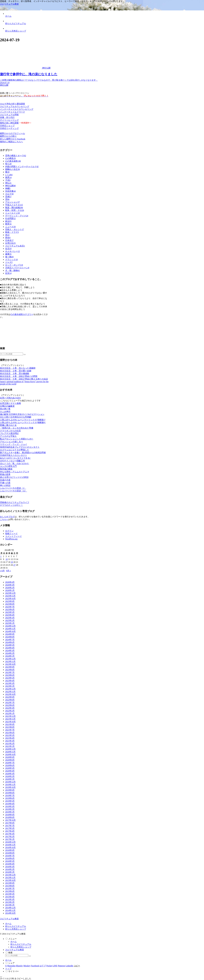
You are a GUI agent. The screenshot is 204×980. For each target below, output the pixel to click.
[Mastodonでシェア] (11, 966)
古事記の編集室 (7, 406)
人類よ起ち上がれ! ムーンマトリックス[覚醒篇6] (23, 422)
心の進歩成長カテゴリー (22, 314)
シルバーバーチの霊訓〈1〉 (13, 488)
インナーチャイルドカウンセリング (17, 109)
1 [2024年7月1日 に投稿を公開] (1, 556)
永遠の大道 (5, 480)
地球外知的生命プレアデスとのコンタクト (20, 447)
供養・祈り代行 (7, 117)
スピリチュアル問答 (9, 115)
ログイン (9, 531)
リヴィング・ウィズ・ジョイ (14, 444)
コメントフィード (14, 536)
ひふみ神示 (5, 412)
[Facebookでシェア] (35, 966)
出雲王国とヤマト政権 (10, 403)
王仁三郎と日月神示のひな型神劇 (16, 417)
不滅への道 (5, 483)
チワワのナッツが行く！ (11, 505)
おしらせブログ (7, 517)
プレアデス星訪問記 (9, 433)
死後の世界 (5, 474)
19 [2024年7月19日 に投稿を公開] (12, 562)
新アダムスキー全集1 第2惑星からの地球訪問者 (23, 453)
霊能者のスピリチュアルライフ (15, 502)
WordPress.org (11, 539)
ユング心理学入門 (8, 466)
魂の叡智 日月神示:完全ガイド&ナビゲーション (22, 414)
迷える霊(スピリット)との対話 (14, 477)
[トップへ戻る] (1, 977)
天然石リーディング (9, 128)
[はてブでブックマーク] (43, 966)
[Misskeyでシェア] (27, 966)
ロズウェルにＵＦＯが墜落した (15, 450)
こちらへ (4, 519)
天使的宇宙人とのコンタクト (14, 455)
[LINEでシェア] (55, 966)
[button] (25, 355)
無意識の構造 (6, 469)
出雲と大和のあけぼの (10, 398)
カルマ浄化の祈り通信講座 (12, 104)
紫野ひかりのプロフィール (12, 133)
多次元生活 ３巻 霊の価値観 (15, 373)
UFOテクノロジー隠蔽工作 (12, 461)
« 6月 (2, 571)
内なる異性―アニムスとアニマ (15, 472)
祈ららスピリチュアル (16, 926)
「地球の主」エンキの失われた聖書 (17, 428)
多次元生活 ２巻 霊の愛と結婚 (16, 371)
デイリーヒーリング (9, 120)
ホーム (8, 924)
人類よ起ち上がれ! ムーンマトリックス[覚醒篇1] (23, 420)
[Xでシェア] (6, 966)
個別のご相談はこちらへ (11, 142)
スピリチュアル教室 (15, 950)
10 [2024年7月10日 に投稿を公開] (7, 559)
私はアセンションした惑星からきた (17, 439)
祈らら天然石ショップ (16, 929)
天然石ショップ (7, 126)
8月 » (9, 571)
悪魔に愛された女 (8, 425)
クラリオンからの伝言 (10, 431)
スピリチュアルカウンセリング (15, 106)
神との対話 (5, 485)
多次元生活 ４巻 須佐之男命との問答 (19, 376)
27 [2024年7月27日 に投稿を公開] (14, 565)
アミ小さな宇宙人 (8, 436)
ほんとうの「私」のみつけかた (15, 463)
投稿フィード (11, 534)
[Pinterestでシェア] (61, 966)
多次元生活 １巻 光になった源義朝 (18, 368)
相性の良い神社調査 (9, 123)
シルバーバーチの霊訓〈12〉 (14, 491)
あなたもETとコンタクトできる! (15, 458)
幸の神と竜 (5, 409)
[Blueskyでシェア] (20, 966)
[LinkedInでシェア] (69, 966)
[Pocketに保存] (49, 966)
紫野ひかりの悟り (8, 136)
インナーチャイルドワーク (12, 112)
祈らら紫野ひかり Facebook (13, 139)
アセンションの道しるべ (11, 442)
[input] (12, 354)
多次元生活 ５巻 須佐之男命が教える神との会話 (24, 379)
